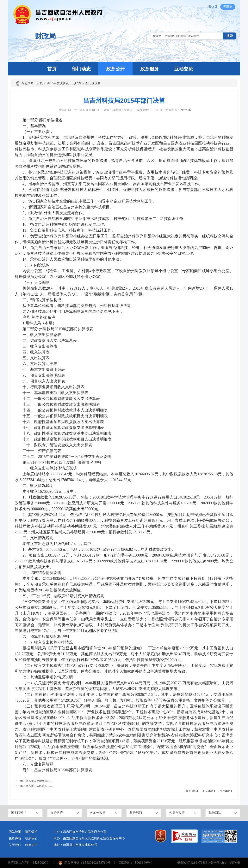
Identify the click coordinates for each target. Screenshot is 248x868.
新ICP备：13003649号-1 (136, 863)
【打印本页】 (208, 791)
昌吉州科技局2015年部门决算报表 (63, 770)
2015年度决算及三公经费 (64, 83)
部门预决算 (93, 83)
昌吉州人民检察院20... (39, 781)
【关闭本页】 (225, 791)
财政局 (45, 36)
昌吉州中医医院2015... (39, 786)
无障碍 (228, 7)
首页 (40, 83)
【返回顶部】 (191, 791)
